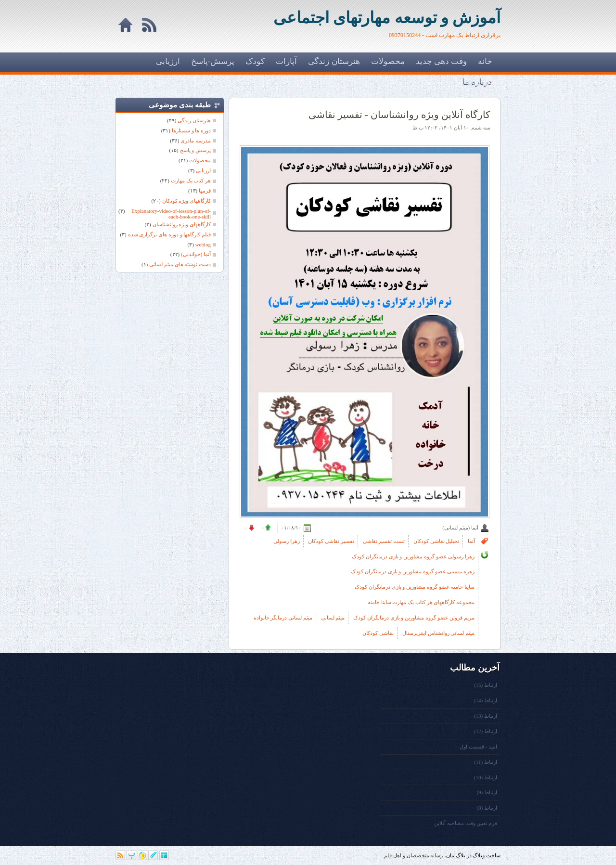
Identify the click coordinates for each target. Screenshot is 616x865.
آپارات (286, 61)
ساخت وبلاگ (487, 855)
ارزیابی (168, 61)
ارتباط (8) (487, 808)
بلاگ (461, 855)
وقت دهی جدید (442, 61)
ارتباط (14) (486, 700)
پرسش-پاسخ (213, 61)
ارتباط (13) (486, 716)
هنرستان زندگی (334, 61)
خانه (485, 61)
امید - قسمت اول (478, 747)
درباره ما (478, 82)
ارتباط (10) (486, 777)
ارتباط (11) (486, 762)
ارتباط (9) (487, 792)
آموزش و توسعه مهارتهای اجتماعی (387, 18)
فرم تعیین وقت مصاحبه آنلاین (466, 823)
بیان (450, 855)
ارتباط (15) (486, 685)
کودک (255, 61)
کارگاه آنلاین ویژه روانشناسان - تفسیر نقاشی (399, 115)
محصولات (388, 61)
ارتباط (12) (486, 731)
